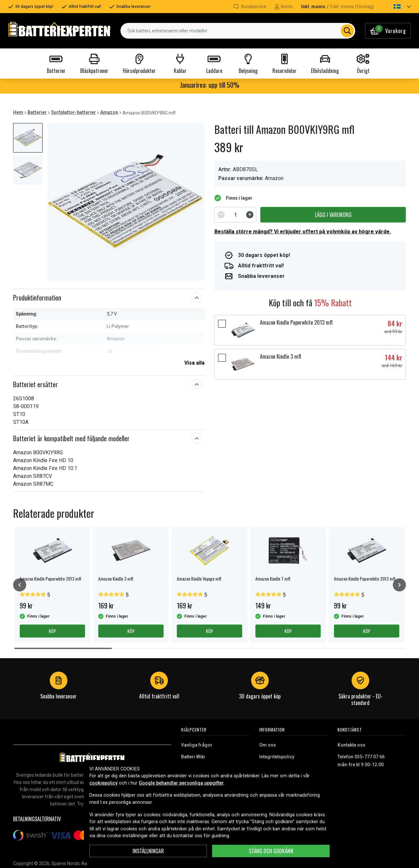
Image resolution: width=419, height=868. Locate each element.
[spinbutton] (235, 215)
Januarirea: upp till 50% (210, 85)
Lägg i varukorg (333, 215)
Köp (52, 631)
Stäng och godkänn (271, 851)
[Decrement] (221, 215)
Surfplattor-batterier (73, 112)
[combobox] (238, 31)
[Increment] (250, 215)
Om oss (268, 745)
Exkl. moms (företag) (352, 7)
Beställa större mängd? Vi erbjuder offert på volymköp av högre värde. (303, 232)
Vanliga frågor (197, 745)
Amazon (109, 112)
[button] (396, 7)
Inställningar (148, 851)
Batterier (37, 112)
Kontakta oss (351, 745)
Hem (18, 112)
